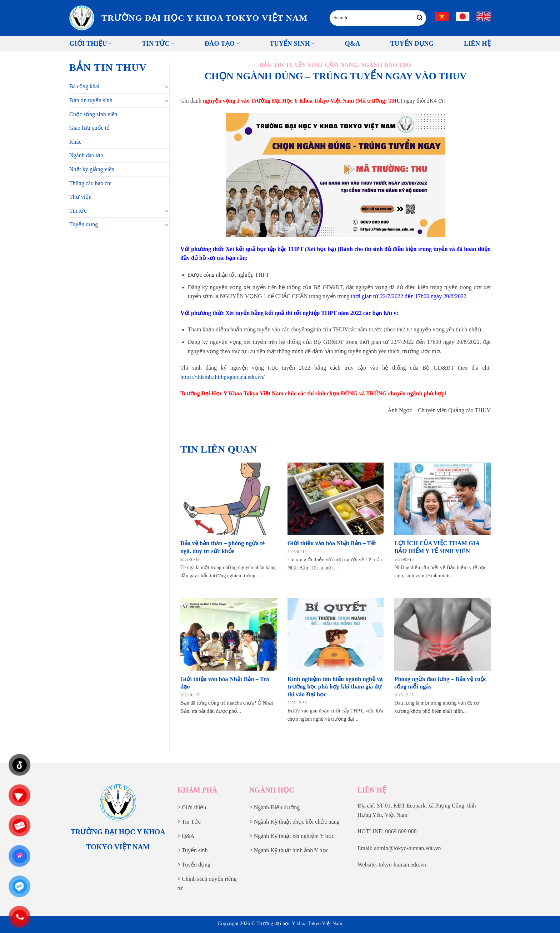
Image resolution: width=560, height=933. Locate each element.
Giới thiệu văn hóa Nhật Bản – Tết (332, 543)
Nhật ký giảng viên (92, 169)
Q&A (353, 44)
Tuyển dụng (84, 224)
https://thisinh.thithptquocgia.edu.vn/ (222, 377)
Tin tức (158, 44)
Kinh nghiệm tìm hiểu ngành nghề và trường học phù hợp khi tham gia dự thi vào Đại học (335, 687)
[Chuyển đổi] (166, 87)
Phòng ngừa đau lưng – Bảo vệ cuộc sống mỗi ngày (440, 683)
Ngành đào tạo (86, 155)
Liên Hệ (477, 44)
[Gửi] (420, 18)
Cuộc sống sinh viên (93, 114)
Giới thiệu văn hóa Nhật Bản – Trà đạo (225, 683)
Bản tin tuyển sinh (91, 100)
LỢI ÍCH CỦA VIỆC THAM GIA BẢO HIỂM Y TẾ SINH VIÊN (437, 547)
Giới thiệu (91, 44)
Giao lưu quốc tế (89, 128)
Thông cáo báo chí (91, 183)
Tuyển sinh (292, 44)
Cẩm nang (341, 65)
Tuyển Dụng (412, 44)
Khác (75, 142)
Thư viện (80, 197)
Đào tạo (222, 44)
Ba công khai (84, 86)
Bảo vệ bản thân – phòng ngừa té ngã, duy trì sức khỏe (222, 547)
